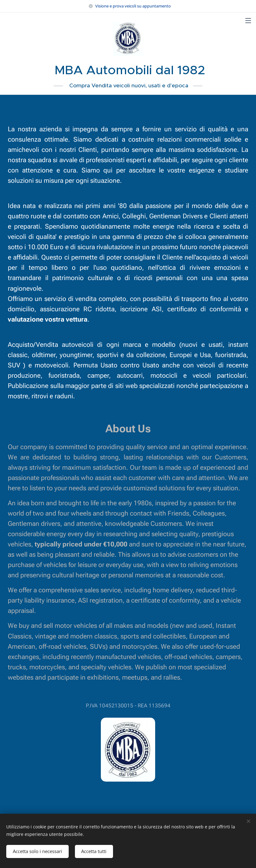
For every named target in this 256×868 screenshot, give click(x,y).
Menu (248, 21)
